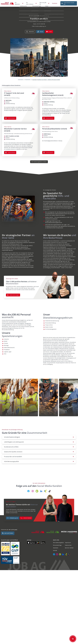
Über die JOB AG (43, 3)
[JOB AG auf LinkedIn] (41, 491)
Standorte (55, 3)
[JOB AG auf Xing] (45, 491)
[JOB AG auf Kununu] (37, 491)
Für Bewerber (17, 3)
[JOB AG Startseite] (7, 3)
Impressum (68, 543)
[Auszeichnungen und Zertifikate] (13, 548)
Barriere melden (69, 548)
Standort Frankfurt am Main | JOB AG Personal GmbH (46, 80)
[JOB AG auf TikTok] (50, 491)
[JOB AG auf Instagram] (33, 491)
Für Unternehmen (30, 3)
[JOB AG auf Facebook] (28, 491)
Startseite (21, 80)
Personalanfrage (57, 545)
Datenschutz (68, 545)
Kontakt (55, 550)
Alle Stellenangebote (58, 543)
